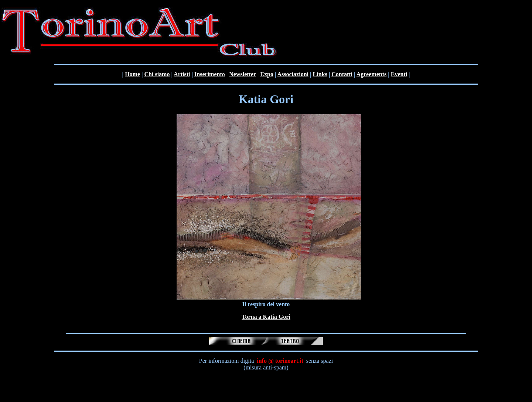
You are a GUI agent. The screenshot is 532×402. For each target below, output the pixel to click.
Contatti (342, 74)
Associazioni (293, 74)
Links (320, 74)
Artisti (182, 74)
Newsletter (243, 74)
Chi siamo (157, 74)
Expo (267, 74)
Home (132, 74)
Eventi (399, 74)
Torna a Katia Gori (266, 317)
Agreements (371, 74)
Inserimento (210, 74)
